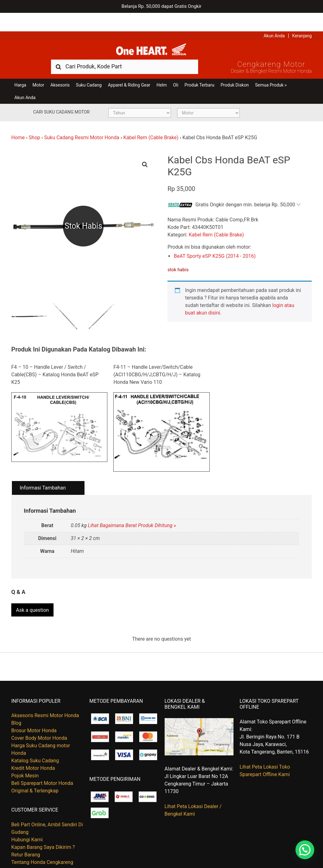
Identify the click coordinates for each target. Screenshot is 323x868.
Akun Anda (274, 17)
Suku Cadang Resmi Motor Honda (82, 122)
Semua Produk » (271, 70)
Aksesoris (60, 70)
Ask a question (32, 592)
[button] (145, 149)
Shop (34, 122)
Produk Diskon (235, 70)
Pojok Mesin (25, 757)
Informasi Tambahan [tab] (43, 472)
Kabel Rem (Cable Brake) (151, 122)
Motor (38, 70)
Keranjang (302, 17)
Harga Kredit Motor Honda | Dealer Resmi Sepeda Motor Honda (161, 33)
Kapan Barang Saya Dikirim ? (43, 829)
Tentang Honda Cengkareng (42, 844)
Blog (16, 705)
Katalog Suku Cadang (35, 742)
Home (18, 122)
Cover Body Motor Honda (39, 720)
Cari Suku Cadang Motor (61, 97)
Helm (162, 70)
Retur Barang (26, 836)
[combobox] (125, 51)
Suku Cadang (89, 70)
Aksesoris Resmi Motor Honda (45, 697)
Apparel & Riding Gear (129, 70)
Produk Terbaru (200, 70)
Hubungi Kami (27, 821)
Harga (20, 70)
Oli (176, 70)
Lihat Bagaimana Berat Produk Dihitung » (132, 510)
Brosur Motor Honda (34, 712)
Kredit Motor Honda (33, 750)
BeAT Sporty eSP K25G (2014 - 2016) (215, 241)
